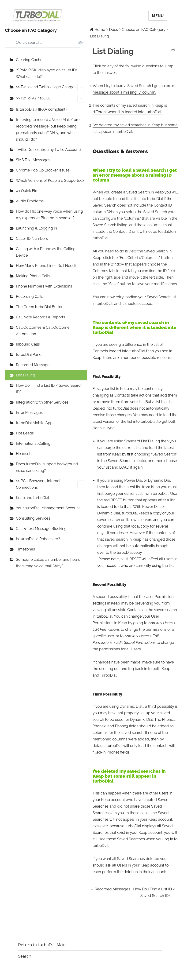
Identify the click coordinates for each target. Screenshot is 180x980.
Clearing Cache (29, 60)
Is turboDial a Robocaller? (38, 539)
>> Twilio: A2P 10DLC (50, 99)
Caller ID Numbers (32, 239)
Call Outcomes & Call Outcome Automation (43, 331)
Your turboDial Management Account (48, 508)
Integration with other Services (42, 402)
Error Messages (29, 413)
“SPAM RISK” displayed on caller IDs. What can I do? (47, 73)
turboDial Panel (29, 355)
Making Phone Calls (33, 276)
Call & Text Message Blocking (41, 529)
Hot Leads (25, 433)
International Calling (33, 443)
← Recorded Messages (110, 889)
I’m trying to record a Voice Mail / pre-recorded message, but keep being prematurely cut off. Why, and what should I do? (49, 129)
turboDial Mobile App (34, 423)
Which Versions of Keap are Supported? (50, 180)
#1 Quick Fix (26, 191)
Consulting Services (33, 518)
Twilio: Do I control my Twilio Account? (49, 150)
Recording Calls (30, 297)
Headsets (24, 454)
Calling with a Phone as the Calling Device (46, 252)
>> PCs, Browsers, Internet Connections (50, 484)
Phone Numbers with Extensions (44, 286)
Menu (158, 16)
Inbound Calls (28, 344)
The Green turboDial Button (40, 307)
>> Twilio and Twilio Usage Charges (50, 87)
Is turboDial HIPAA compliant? (42, 109)
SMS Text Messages (33, 160)
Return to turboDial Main (42, 945)
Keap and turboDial (33, 498)
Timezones (25, 549)
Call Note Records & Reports (41, 317)
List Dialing (25, 375)
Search (25, 956)
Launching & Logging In (36, 228)
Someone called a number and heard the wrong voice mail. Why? (48, 563)
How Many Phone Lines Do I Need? (46, 266)
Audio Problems (30, 201)
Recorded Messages (34, 365)
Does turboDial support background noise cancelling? (47, 467)
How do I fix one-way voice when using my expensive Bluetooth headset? (49, 215)
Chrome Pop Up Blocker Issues (43, 170)
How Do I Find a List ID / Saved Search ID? (49, 389)
